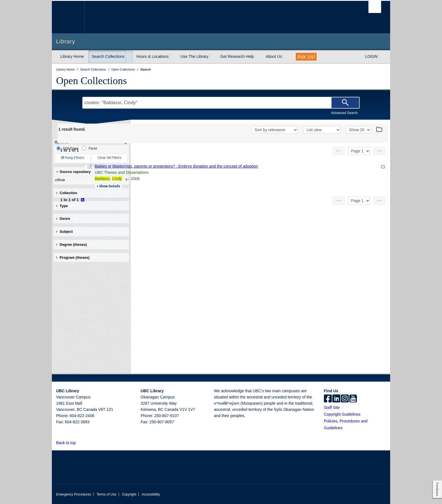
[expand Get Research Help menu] (259, 57)
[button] (79, 443)
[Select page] (359, 151)
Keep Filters (73, 158)
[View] (322, 130)
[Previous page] (339, 151)
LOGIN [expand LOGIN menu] (371, 56)
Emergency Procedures (74, 494)
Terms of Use (107, 494)
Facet (89, 148)
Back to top (69, 443)
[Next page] (379, 151)
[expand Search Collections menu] (130, 57)
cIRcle (90, 180)
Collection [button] (67, 193)
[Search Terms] (221, 103)
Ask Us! (306, 57)
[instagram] (345, 399)
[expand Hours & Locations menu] (174, 57)
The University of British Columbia (68, 17)
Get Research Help (237, 56)
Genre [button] (67, 219)
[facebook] (328, 399)
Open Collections (91, 81)
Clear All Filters (110, 158)
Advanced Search (344, 113)
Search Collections (108, 56)
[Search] (345, 103)
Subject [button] (69, 232)
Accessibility (151, 494)
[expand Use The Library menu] (214, 57)
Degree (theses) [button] (76, 245)
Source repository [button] (73, 172)
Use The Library (194, 56)
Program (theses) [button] (77, 258)
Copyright (129, 494)
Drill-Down (67, 148)
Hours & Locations (153, 56)
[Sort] (275, 130)
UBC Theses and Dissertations (199, 172)
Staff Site (332, 407)
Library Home (72, 56)
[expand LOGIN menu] (383, 57)
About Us (274, 56)
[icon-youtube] (353, 399)
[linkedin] (336, 399)
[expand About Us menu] (287, 57)
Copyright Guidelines (342, 414)
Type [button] (66, 206)
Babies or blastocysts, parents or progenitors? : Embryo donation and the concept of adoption (254, 166)
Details (186, 187)
